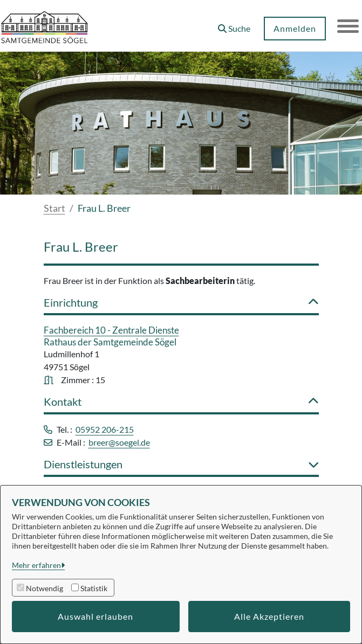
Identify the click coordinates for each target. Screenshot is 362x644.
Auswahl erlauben (95, 616)
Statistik (94, 588)
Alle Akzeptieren (269, 616)
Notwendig (45, 588)
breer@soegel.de (119, 442)
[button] (234, 25)
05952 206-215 (105, 429)
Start (54, 208)
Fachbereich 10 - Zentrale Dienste (111, 330)
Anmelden (295, 28)
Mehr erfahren (36, 565)
